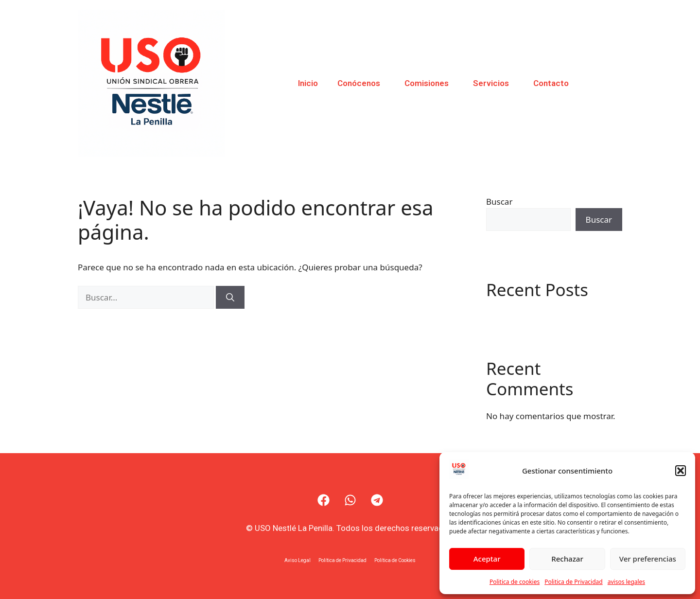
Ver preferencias (648, 559)
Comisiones (429, 83)
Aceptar (487, 559)
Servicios (493, 83)
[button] (681, 471)
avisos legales (626, 582)
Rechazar (567, 559)
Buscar (499, 202)
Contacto (551, 83)
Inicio (308, 83)
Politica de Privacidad (574, 582)
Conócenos (361, 83)
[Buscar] (230, 298)
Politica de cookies (515, 582)
